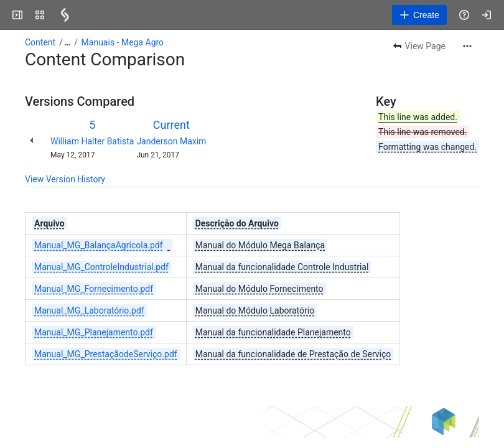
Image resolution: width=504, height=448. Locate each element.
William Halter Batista (92, 141)
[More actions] (467, 46)
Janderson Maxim (171, 141)
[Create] (419, 15)
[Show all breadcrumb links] (67, 42)
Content (40, 42)
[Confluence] (65, 15)
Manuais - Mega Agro (123, 42)
